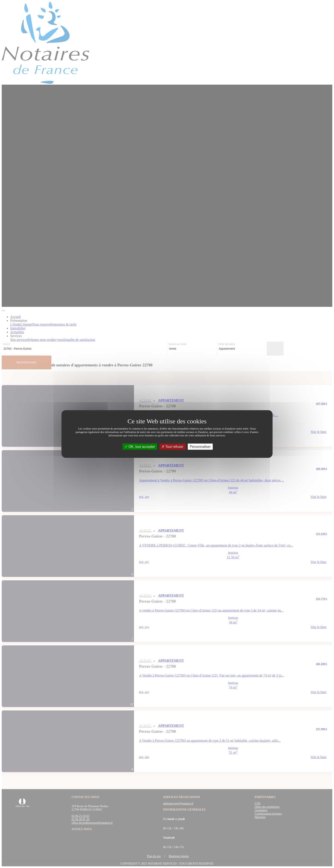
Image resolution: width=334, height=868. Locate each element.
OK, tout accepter (140, 447)
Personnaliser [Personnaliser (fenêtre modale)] (200, 447)
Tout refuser (173, 447)
